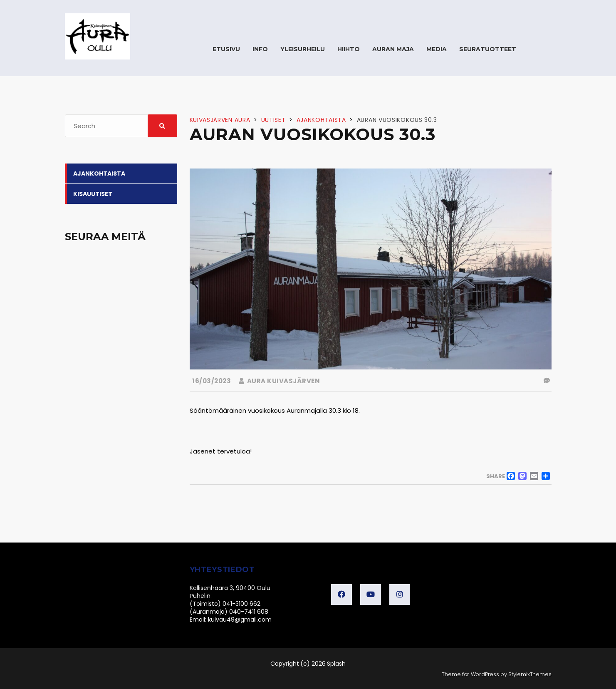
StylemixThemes (530, 674)
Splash (336, 664)
